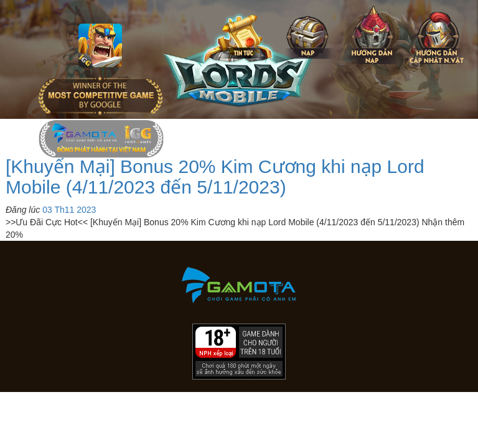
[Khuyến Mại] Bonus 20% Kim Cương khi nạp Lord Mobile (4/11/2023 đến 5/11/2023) (215, 177)
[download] (443, 432)
